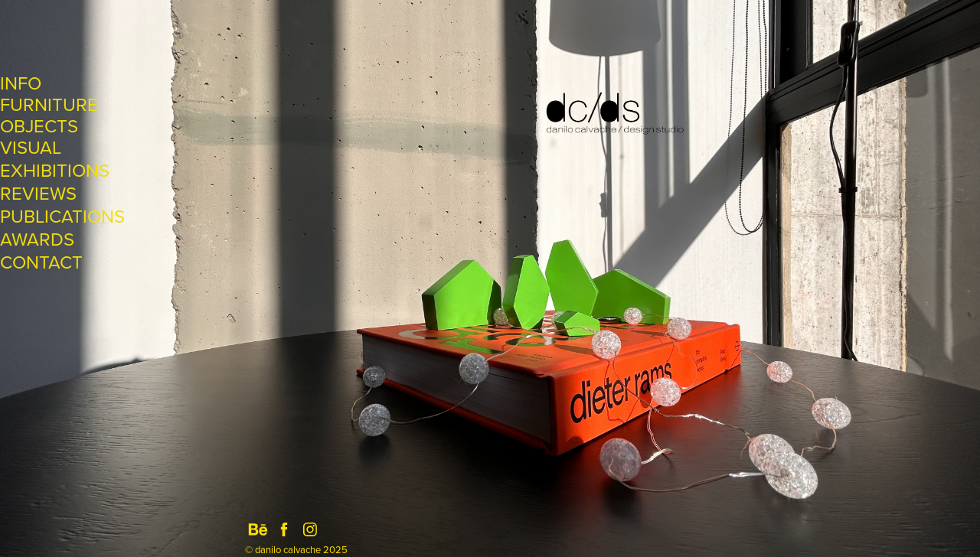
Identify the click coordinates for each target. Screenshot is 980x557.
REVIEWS (38, 193)
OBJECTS (39, 125)
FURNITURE (49, 104)
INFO (21, 83)
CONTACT (41, 262)
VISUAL (31, 147)
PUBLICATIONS (62, 216)
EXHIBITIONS (55, 170)
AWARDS (37, 239)
